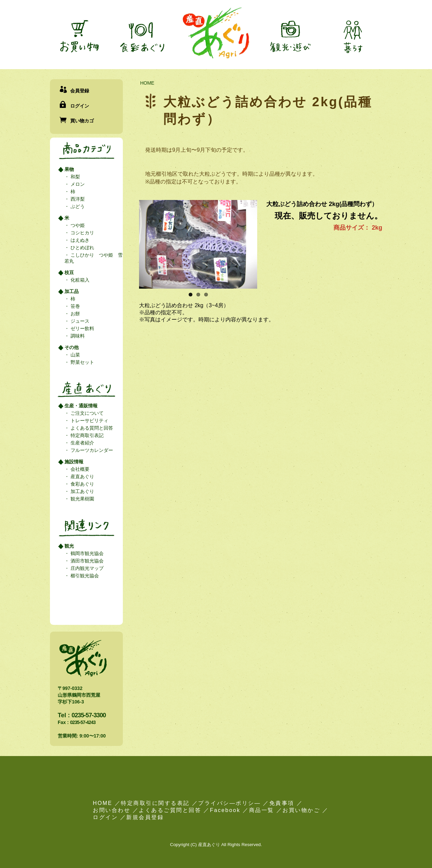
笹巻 (75, 306)
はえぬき (79, 240)
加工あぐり (82, 491)
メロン (77, 184)
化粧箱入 (79, 280)
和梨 (75, 177)
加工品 (72, 291)
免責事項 (282, 803)
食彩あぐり (82, 484)
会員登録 (80, 91)
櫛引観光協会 (84, 576)
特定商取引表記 (86, 435)
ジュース (79, 321)
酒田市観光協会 (86, 561)
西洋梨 (77, 199)
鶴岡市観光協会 (86, 553)
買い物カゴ (82, 121)
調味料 (77, 336)
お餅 (75, 314)
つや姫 (77, 225)
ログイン (80, 106)
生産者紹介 (82, 443)
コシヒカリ (82, 233)
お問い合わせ (112, 810)
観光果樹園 (82, 499)
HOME (147, 83)
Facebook (225, 810)
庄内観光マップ (86, 568)
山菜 (75, 355)
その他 (72, 347)
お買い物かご (301, 810)
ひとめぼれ (82, 248)
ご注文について (86, 413)
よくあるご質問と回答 (170, 810)
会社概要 (79, 469)
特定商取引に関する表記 (155, 803)
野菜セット (82, 362)
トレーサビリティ (89, 421)
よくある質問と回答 (91, 428)
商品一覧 (262, 810)
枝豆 (69, 272)
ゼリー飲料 (82, 328)
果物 (69, 169)
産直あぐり (82, 476)
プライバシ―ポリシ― (229, 803)
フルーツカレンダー (91, 450)
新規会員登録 (145, 817)
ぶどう (77, 206)
